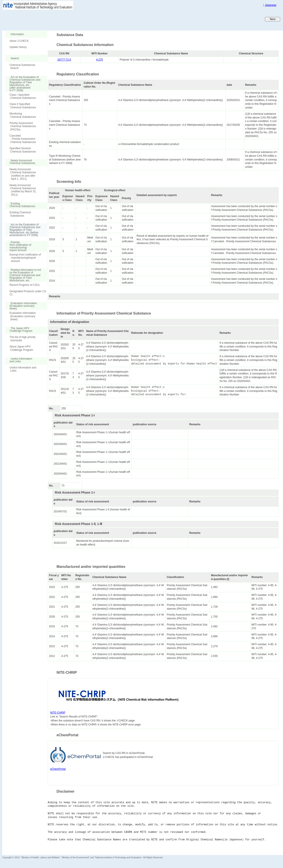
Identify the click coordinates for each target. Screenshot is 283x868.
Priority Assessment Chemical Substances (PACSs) (23, 126)
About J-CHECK (19, 41)
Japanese (271, 5)
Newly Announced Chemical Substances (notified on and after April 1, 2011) (23, 174)
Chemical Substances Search (22, 67)
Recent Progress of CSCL (25, 285)
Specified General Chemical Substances (23, 150)
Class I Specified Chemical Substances (23, 96)
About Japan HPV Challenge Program (21, 348)
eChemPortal (58, 769)
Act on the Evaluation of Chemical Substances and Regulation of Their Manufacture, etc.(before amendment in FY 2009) (23, 230)
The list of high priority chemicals (22, 339)
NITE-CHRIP (58, 713)
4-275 (100, 60)
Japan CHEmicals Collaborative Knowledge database (56, 19)
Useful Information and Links (23, 369)
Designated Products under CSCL (28, 293)
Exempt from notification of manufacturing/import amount (25, 258)
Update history (18, 47)
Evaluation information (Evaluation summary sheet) (23, 316)
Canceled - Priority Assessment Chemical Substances (23, 139)
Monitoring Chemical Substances (23, 115)
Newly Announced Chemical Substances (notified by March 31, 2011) (23, 190)
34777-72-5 (64, 60)
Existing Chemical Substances (20, 214)
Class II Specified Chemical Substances (23, 106)
